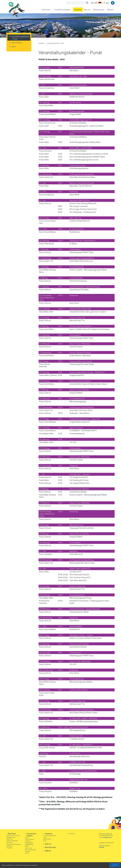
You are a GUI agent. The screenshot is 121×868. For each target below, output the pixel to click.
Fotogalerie (9, 848)
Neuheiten (78, 9)
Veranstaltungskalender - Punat (21, 37)
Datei (14, 46)
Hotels (27, 838)
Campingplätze (29, 843)
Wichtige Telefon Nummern (14, 844)
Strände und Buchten (12, 841)
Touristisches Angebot (62, 9)
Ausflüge (27, 851)
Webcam (110, 9)
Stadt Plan (9, 846)
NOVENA (102, 847)
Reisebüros (28, 841)
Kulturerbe (9, 842)
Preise (27, 853)
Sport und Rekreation (31, 850)
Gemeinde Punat (11, 837)
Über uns (87, 9)
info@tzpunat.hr (107, 837)
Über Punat (46, 9)
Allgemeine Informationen (13, 836)
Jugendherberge (29, 844)
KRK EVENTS (17, 43)
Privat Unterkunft (30, 839)
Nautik (27, 846)
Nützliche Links (99, 9)
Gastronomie (28, 848)
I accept (115, 865)
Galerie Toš (9, 839)
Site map (72, 833)
